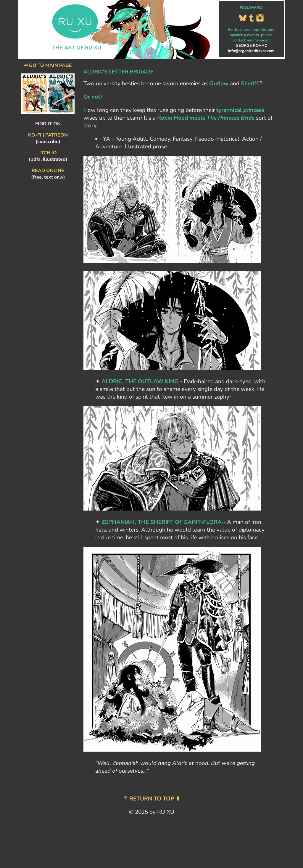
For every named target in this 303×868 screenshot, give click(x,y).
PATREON (57, 135)
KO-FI (35, 135)
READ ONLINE (48, 171)
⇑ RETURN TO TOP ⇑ (152, 799)
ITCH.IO (48, 153)
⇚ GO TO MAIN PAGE (48, 65)
